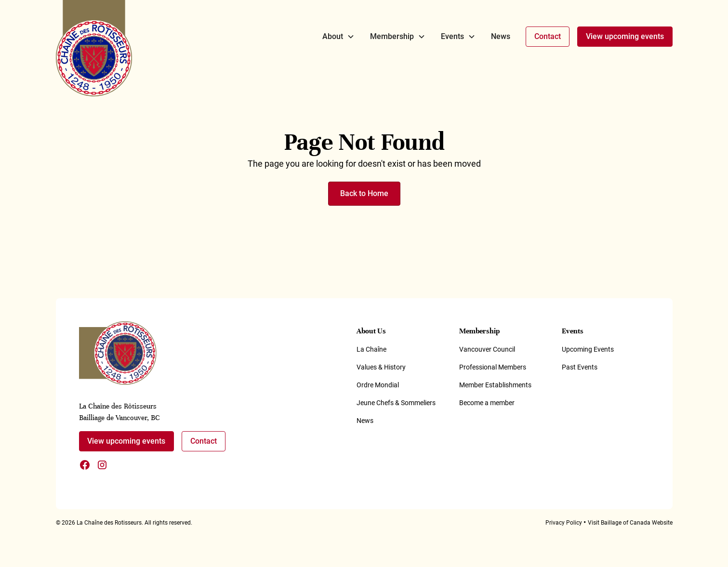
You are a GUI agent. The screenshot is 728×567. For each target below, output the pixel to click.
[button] (338, 37)
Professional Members (493, 367)
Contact (548, 36)
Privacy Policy (564, 523)
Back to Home (364, 193)
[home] (94, 48)
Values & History (381, 367)
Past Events (580, 367)
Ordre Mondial (378, 385)
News (501, 36)
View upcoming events (625, 36)
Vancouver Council (487, 349)
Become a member (487, 403)
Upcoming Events (588, 349)
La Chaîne (371, 349)
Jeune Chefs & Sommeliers (396, 403)
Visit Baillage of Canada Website (630, 523)
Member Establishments (495, 385)
